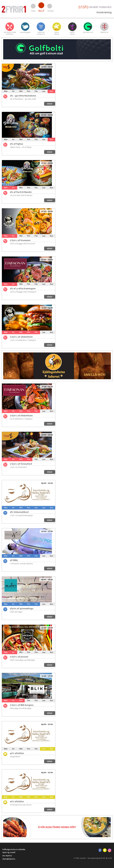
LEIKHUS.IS (104, 32)
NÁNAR (50, 104)
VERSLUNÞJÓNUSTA (41, 33)
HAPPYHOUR (72, 33)
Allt (41, 11)
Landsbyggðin (25, 32)
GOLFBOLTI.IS (88, 32)
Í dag (33, 11)
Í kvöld (51, 11)
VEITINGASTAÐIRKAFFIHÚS (10, 33)
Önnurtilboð (57, 33)
